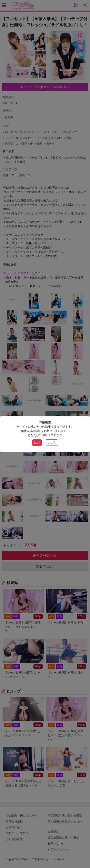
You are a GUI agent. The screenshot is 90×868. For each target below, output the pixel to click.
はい (37, 442)
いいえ (52, 442)
